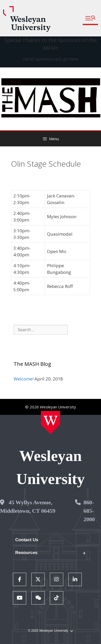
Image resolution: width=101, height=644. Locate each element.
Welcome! (24, 379)
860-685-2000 (89, 511)
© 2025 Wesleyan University (51, 631)
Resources (26, 553)
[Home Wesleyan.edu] (51, 422)
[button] (90, 18)
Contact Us (27, 540)
